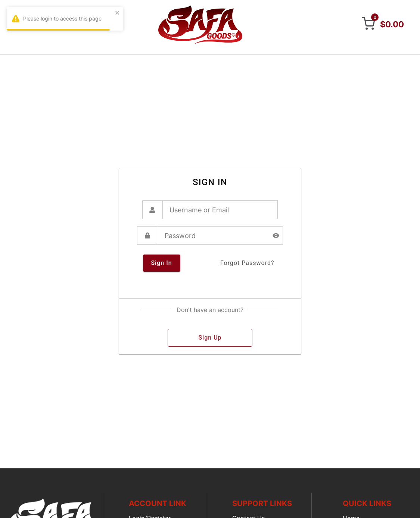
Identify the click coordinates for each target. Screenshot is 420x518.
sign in (162, 263)
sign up (210, 338)
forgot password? (247, 263)
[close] (118, 13)
